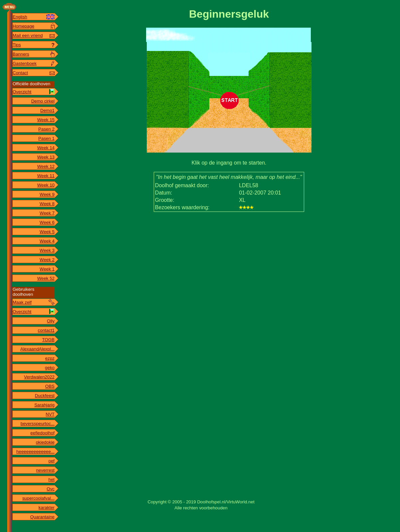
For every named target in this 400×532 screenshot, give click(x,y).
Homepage (23, 26)
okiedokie (45, 442)
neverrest (45, 470)
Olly (51, 321)
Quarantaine (42, 517)
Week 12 (46, 166)
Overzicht (22, 92)
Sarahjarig (44, 405)
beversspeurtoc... (38, 424)
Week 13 (46, 157)
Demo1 (47, 110)
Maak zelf (22, 302)
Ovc (51, 489)
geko (50, 368)
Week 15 (46, 120)
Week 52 (46, 278)
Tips (17, 45)
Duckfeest (45, 396)
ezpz (50, 358)
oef (51, 461)
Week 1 (47, 269)
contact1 (46, 330)
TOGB (48, 340)
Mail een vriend (28, 35)
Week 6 (47, 222)
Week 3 (47, 250)
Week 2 (47, 260)
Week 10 (46, 185)
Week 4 (47, 241)
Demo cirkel (43, 101)
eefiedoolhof (42, 433)
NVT (50, 414)
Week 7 (47, 213)
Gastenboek (25, 63)
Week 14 (46, 148)
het (51, 480)
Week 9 (47, 194)
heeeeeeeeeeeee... (35, 452)
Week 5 (47, 232)
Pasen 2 (46, 129)
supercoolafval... (38, 498)
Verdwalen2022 (39, 377)
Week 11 (46, 176)
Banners (21, 54)
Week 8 (47, 204)
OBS (50, 386)
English (20, 17)
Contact (20, 73)
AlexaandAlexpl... (37, 349)
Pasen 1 (46, 138)
